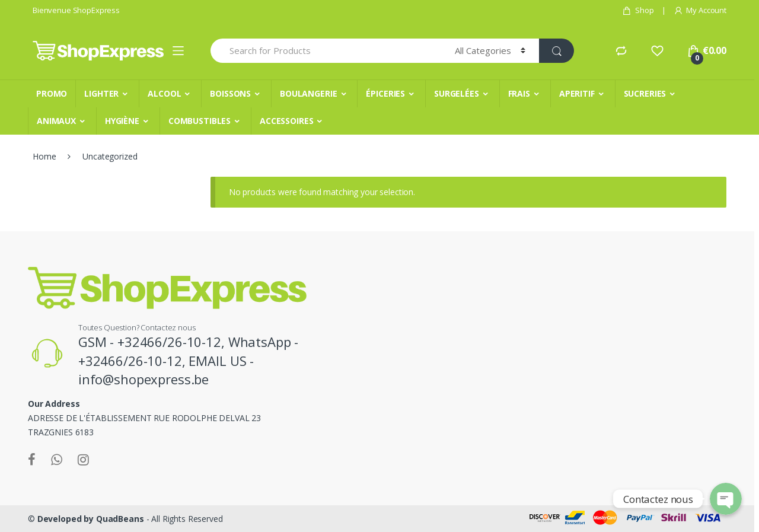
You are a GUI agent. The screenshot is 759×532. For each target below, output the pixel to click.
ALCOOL (164, 93)
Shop (638, 10)
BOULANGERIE (308, 93)
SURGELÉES (457, 93)
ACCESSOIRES (286, 121)
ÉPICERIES (385, 93)
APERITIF (577, 93)
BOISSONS (230, 93)
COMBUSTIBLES (200, 121)
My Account (700, 10)
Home (44, 156)
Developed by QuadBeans (91, 519)
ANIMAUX (56, 121)
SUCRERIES (645, 93)
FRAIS (519, 93)
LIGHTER (101, 93)
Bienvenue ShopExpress (76, 10)
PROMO (52, 93)
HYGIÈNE (122, 121)
